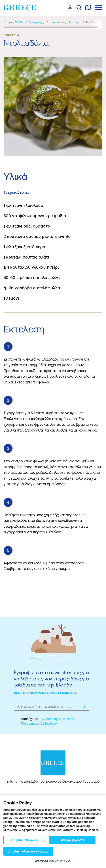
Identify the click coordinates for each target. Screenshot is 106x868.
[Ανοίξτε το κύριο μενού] (99, 8)
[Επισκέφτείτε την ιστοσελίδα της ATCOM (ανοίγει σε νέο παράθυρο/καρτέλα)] (53, 861)
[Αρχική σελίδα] (14, 22)
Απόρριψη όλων (73, 840)
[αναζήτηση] (79, 8)
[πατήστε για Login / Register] (70, 8)
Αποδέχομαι (45, 721)
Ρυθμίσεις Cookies (24, 840)
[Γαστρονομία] (55, 22)
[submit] (85, 707)
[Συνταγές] (75, 22)
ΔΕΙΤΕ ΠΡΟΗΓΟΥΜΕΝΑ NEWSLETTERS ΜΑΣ (45, 693)
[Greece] (20, 8)
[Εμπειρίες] (35, 22)
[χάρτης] (88, 8)
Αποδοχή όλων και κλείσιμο (28, 851)
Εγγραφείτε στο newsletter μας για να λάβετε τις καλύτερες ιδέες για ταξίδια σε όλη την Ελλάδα (51, 679)
